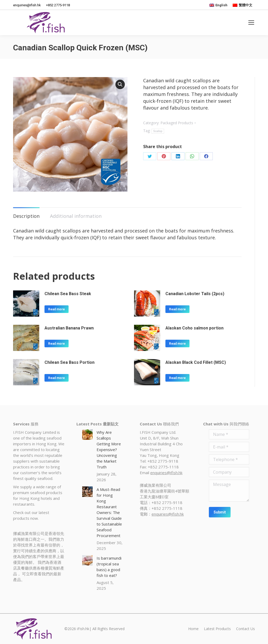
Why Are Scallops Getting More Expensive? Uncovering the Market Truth (109, 450)
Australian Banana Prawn (69, 328)
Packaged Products (177, 123)
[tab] (26, 213)
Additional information (76, 216)
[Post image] (87, 435)
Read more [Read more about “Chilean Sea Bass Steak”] (57, 309)
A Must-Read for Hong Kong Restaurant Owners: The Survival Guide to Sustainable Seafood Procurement (109, 512)
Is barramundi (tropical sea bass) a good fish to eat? (109, 567)
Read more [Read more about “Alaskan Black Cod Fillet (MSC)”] (177, 378)
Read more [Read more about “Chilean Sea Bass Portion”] (57, 378)
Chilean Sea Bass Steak (68, 294)
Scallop (158, 131)
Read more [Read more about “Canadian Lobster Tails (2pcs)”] (177, 309)
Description (26, 216)
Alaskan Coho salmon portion (194, 328)
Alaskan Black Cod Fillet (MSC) (196, 362)
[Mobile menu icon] (251, 23)
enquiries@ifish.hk (166, 473)
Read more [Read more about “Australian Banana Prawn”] (57, 344)
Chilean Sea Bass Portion (69, 362)
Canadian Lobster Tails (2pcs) (195, 294)
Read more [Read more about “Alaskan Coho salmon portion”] (177, 344)
